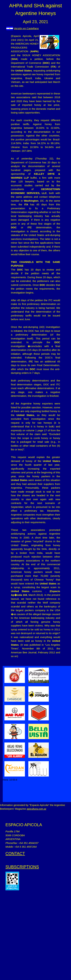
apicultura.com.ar (36, 809)
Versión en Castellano (26, 28)
